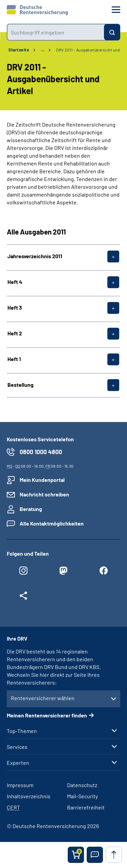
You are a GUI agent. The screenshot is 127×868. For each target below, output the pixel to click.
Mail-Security (82, 796)
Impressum (20, 785)
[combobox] (55, 32)
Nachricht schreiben (44, 494)
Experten (18, 763)
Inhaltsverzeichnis (29, 796)
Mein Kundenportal (42, 480)
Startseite (19, 50)
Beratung (31, 509)
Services (17, 747)
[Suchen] (112, 32)
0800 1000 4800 (41, 452)
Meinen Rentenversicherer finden (47, 715)
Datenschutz (82, 785)
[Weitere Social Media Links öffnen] (23, 597)
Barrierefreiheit (86, 807)
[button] (95, 855)
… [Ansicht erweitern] (43, 50)
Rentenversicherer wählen (43, 698)
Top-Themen (22, 731)
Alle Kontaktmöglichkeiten (52, 523)
